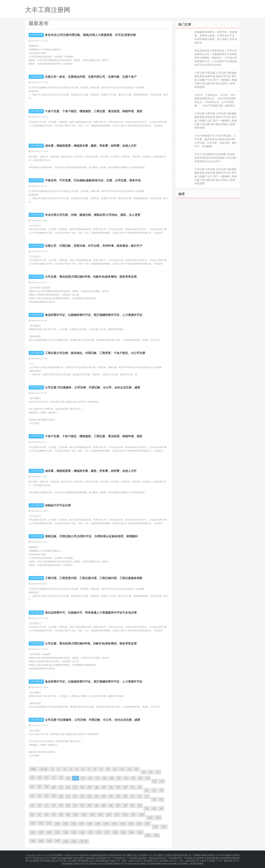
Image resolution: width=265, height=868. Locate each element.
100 (76, 815)
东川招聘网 (45, 859)
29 (112, 778)
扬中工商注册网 (145, 859)
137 (107, 832)
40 (54, 787)
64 (90, 796)
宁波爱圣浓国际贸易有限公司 (177, 855)
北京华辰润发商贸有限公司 (110, 862)
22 (61, 778)
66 (104, 796)
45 (90, 787)
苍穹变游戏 (38, 857)
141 (140, 832)
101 (84, 815)
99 (68, 815)
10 (108, 769)
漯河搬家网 (83, 859)
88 (125, 805)
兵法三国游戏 (90, 862)
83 (90, 805)
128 (33, 832)
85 (104, 805)
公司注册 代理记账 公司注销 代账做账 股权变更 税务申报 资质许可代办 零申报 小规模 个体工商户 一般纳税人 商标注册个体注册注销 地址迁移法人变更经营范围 (216, 80)
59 (54, 796)
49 (118, 787)
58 (47, 796)
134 (82, 832)
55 (161, 790)
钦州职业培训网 (169, 862)
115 (65, 824)
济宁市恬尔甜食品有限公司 (137, 862)
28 (105, 778)
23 (68, 778)
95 (39, 815)
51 (132, 787)
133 (74, 832)
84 (97, 805)
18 (32, 778)
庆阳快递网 (78, 857)
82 (82, 805)
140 (132, 832)
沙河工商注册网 (161, 859)
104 (109, 815)
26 (90, 778)
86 (111, 805)
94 (32, 815)
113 (49, 823)
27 (97, 778)
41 (61, 787)
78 (54, 805)
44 (82, 787)
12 (122, 769)
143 (156, 835)
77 (47, 805)
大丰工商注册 (37, 35)
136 (99, 832)
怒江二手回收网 (130, 857)
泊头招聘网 (182, 862)
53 (147, 790)
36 (162, 781)
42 (68, 787)
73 (154, 799)
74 (161, 799)
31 (126, 778)
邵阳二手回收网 (185, 857)
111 (33, 823)
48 (111, 787)
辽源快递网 (101, 857)
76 (39, 805)
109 (150, 818)
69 (125, 796)
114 (57, 824)
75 (32, 805)
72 (147, 796)
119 (98, 824)
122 (123, 824)
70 (132, 796)
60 (61, 796)
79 (61, 805)
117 (82, 824)
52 (140, 787)
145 (41, 841)
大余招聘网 (72, 859)
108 (142, 815)
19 (39, 778)
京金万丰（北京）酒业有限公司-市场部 (187, 859)
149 (74, 841)
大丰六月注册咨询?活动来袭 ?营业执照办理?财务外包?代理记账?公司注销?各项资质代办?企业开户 (215, 158)
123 (131, 824)
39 (47, 787)
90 (140, 805)
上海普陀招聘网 (196, 862)
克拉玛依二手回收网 (147, 857)
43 (75, 787)
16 (151, 772)
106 (125, 815)
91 (147, 809)
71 (140, 796)
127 (164, 827)
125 (147, 824)
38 (39, 787)
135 (90, 832)
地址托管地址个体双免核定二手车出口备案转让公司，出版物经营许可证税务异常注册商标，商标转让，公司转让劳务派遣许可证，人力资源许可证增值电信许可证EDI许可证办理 (216, 58)
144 (33, 841)
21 (54, 778)
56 (32, 796)
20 (47, 778)
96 (47, 815)
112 (41, 823)
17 (158, 772)
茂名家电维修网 (212, 857)
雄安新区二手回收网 (167, 857)
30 (119, 778)
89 (132, 805)
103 (100, 815)
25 (83, 778)
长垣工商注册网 (97, 859)
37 (32, 787)
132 (66, 832)
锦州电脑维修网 (65, 857)
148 (66, 841)
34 (148, 778)
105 (117, 815)
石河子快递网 (50, 857)
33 (140, 778)
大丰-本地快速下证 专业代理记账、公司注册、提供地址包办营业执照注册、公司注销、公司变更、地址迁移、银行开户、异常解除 (216, 141)
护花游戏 (112, 855)
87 (118, 805)
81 (75, 805)
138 (115, 832)
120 (106, 824)
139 (123, 832)
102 (92, 815)
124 (139, 824)
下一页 (84, 841)
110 (158, 818)
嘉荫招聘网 (155, 862)
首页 (33, 769)
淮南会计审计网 (59, 859)
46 (97, 787)
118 (90, 824)
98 (61, 815)
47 (104, 787)
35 (155, 781)
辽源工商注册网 (140, 855)
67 (111, 796)
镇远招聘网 (225, 857)
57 (39, 796)
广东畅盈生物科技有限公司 (205, 855)
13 (129, 769)
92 (154, 809)
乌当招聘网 (34, 859)
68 (118, 796)
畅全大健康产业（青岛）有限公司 (121, 859)
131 (57, 832)
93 (161, 809)
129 (41, 832)
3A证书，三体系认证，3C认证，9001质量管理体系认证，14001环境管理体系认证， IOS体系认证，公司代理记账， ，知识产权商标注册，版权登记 (215, 100)
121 (114, 824)
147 (57, 841)
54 (154, 790)
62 (75, 796)
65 (97, 796)
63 (82, 796)
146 (49, 841)
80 (68, 805)
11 (115, 769)
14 (136, 769)
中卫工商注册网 (155, 855)
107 (133, 815)
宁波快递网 (89, 857)
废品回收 (103, 855)
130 (49, 832)
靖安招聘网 (198, 857)
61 (68, 796)
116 (73, 824)
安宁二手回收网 (114, 857)
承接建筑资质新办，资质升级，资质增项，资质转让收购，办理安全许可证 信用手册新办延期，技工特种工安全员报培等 (216, 37)
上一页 (44, 769)
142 (148, 835)
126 (156, 827)
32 (133, 778)
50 (125, 787)
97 (54, 815)
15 (144, 772)
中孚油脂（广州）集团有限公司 (221, 859)
